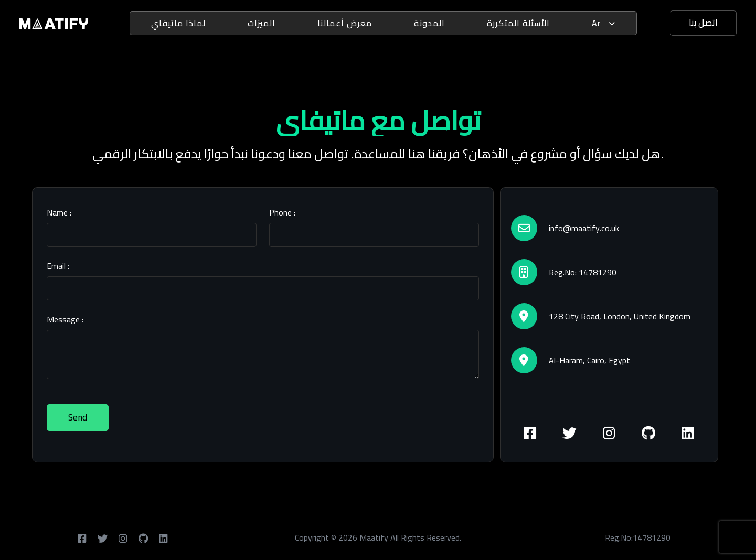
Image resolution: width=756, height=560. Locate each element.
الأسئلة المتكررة (518, 23)
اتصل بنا (703, 23)
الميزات (262, 23)
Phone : (282, 212)
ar (604, 23)
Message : (65, 319)
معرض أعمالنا (345, 23)
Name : (59, 212)
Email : (58, 266)
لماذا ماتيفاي (178, 23)
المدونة (429, 23)
